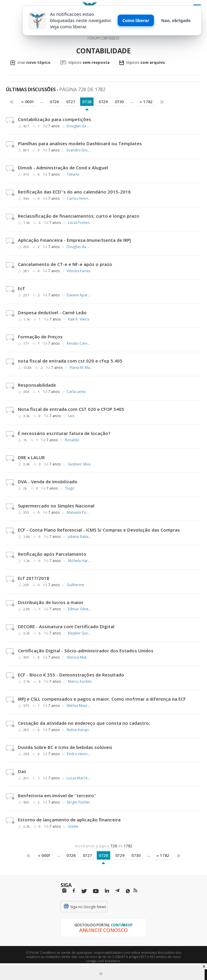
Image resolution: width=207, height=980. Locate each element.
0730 (120, 102)
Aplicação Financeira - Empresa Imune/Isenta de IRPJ (74, 240)
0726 (54, 102)
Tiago (70, 488)
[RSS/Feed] (135, 891)
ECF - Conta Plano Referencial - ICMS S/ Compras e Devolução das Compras (99, 530)
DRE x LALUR (31, 457)
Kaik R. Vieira (78, 319)
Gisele (73, 826)
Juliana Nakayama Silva (80, 537)
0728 (87, 102)
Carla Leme (76, 392)
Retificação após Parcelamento (52, 554)
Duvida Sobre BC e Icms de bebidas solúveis (65, 747)
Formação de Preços (40, 337)
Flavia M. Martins (82, 368)
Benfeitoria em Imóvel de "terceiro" (57, 795)
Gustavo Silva (79, 464)
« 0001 (28, 102)
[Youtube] (96, 891)
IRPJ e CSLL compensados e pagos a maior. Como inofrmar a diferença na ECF (102, 699)
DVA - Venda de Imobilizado (48, 482)
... (42, 101)
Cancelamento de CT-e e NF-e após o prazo (65, 264)
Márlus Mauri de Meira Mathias (79, 706)
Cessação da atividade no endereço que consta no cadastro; (84, 723)
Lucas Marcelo (79, 778)
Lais (71, 416)
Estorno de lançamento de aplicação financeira (69, 820)
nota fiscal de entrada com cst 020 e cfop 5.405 (70, 361)
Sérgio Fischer (78, 802)
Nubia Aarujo (78, 730)
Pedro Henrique (79, 754)
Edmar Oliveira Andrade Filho (80, 609)
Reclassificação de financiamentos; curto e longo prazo (79, 216)
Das (22, 771)
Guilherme (76, 585)
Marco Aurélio (80, 682)
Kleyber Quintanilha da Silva (80, 633)
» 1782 (146, 102)
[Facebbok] (74, 891)
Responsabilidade (37, 385)
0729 (103, 102)
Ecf (21, 288)
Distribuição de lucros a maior (51, 602)
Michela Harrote (80, 561)
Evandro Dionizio (79, 150)
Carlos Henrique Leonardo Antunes (79, 199)
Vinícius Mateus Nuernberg (79, 657)
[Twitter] (84, 891)
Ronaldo (72, 440)
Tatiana (73, 174)
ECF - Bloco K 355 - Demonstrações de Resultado (71, 675)
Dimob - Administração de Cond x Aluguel (63, 168)
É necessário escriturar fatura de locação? (64, 433)
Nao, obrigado (176, 20)
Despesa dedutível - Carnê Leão (52, 312)
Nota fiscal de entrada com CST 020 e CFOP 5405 (71, 409)
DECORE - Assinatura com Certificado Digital (66, 626)
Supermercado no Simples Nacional (56, 506)
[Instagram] (64, 891)
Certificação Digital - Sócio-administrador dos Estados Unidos (86, 651)
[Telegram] (117, 891)
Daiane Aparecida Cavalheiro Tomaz (79, 295)
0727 (71, 102)
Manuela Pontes (79, 513)
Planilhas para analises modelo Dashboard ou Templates (80, 143)
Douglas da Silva (79, 126)
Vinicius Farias (78, 271)
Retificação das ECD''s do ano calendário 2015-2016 (74, 192)
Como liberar (136, 20)
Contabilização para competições (55, 119)
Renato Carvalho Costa (79, 343)
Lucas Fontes (79, 223)
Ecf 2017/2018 (34, 578)
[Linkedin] (107, 891)
